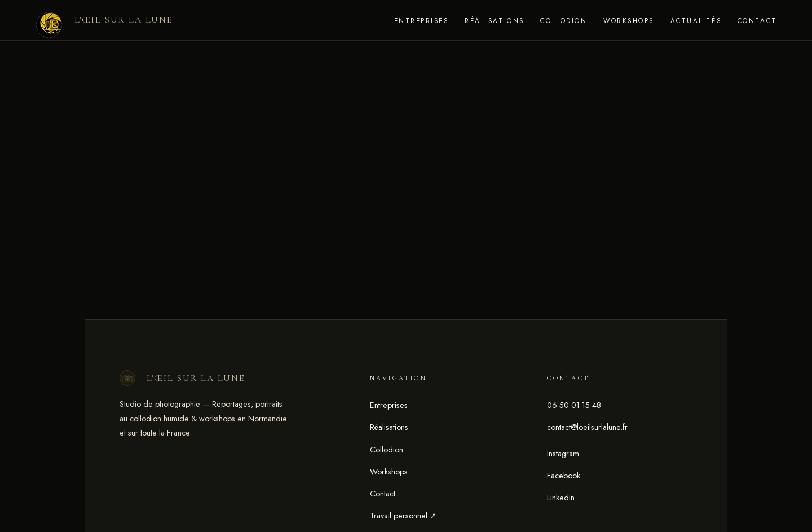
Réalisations (494, 21)
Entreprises (422, 21)
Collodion (564, 21)
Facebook (564, 476)
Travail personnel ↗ (403, 516)
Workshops (629, 21)
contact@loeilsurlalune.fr (587, 427)
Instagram (563, 454)
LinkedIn (561, 498)
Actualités (696, 21)
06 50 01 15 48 (574, 405)
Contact (757, 21)
